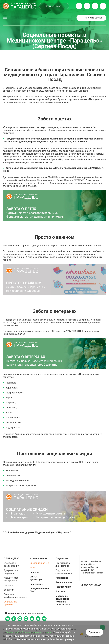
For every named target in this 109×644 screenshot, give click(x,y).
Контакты (61, 591)
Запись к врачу (64, 582)
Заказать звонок (93, 18)
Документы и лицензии (11, 572)
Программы (36, 584)
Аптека (33, 568)
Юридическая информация (11, 579)
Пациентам (62, 558)
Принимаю (95, 632)
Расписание (62, 578)
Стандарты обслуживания (12, 564)
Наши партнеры (38, 558)
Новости (34, 572)
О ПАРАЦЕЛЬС (12, 558)
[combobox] (54, 6)
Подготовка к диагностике (63, 564)
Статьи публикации (36, 578)
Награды (9, 585)
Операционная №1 (39, 563)
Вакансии (9, 590)
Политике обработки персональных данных (29, 632)
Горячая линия (63, 587)
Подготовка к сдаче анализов (64, 572)
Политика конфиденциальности (15, 596)
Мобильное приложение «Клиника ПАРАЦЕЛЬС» (63, 600)
